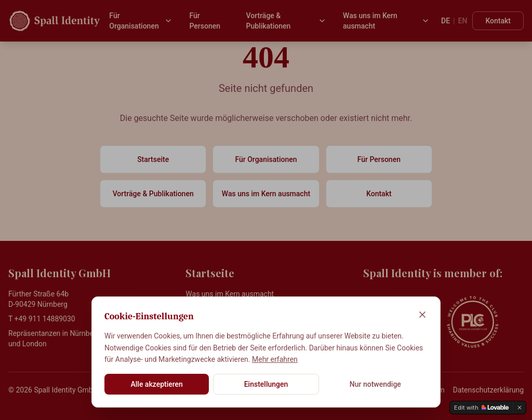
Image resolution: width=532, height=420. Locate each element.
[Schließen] (422, 315)
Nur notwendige (375, 384)
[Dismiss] (520, 408)
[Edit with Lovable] (481, 408)
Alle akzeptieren (156, 384)
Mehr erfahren (275, 359)
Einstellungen (266, 384)
